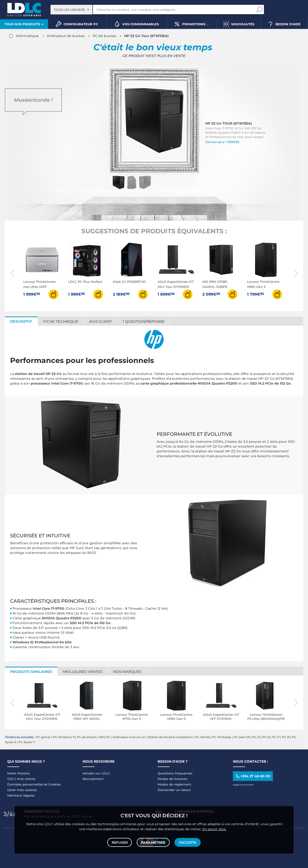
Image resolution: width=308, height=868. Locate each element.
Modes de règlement (174, 784)
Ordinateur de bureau (66, 36)
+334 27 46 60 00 (253, 776)
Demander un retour (174, 790)
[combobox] (71, 10)
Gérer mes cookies (22, 790)
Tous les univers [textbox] (69, 10)
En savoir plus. (214, 828)
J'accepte (187, 842)
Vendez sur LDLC (96, 773)
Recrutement (93, 779)
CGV (11, 779)
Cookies (55, 784)
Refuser (120, 842)
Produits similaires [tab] (31, 672)
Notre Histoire (18, 773)
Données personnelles (25, 784)
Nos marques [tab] (127, 672)
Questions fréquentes (175, 773)
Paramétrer (153, 842)
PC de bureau (104, 36)
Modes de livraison (173, 779)
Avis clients (26, 779)
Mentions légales (21, 795)
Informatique (27, 36)
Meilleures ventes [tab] (83, 672)
